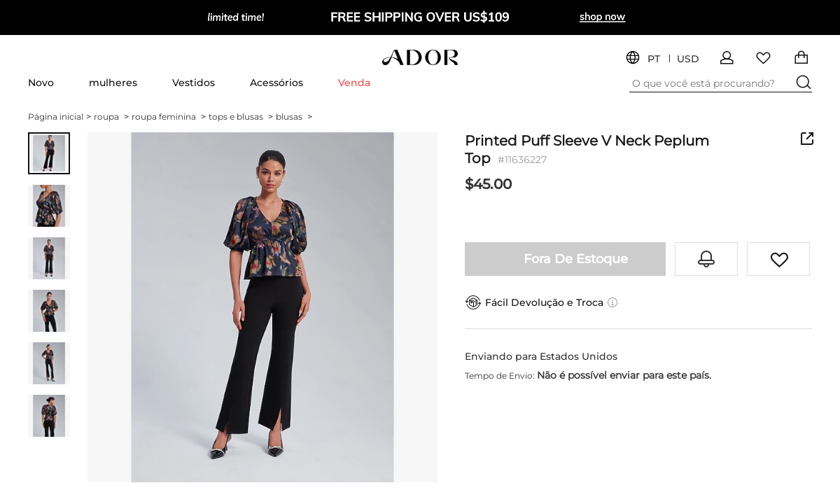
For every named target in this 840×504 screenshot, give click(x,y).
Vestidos (194, 83)
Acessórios (276, 83)
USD (688, 59)
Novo (41, 83)
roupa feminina (169, 117)
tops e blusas (241, 117)
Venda (354, 83)
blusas (294, 117)
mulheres (113, 83)
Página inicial (59, 117)
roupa (111, 117)
